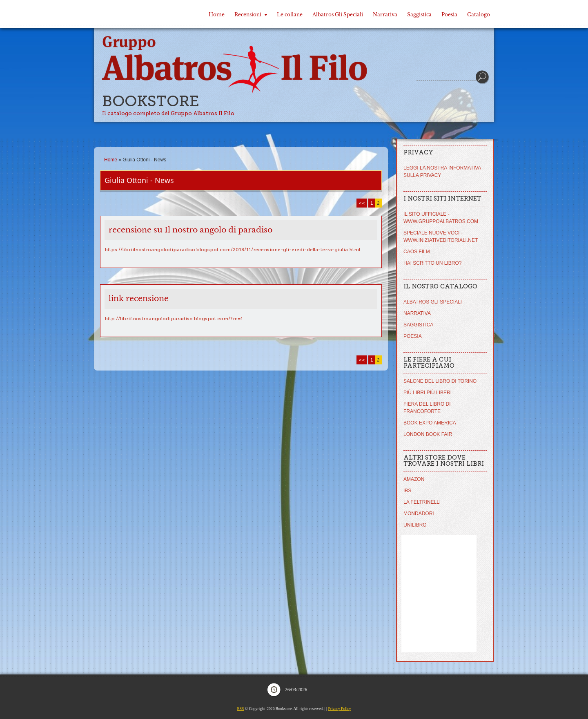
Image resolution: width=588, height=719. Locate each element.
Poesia (449, 15)
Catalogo (479, 15)
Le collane (290, 15)
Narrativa (385, 15)
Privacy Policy (339, 709)
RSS (240, 709)
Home (217, 15)
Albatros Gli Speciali (338, 15)
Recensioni (251, 15)
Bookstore (151, 101)
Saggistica (419, 15)
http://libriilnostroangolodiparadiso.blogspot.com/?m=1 (174, 319)
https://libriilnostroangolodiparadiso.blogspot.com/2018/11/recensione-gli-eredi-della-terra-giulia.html (232, 250)
